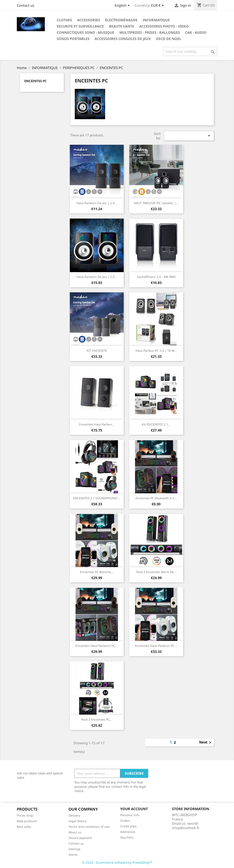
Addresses (128, 832)
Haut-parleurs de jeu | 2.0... (97, 203)
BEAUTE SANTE (122, 26)
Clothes (64, 20)
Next (206, 743)
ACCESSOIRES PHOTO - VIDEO (164, 26)
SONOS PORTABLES (73, 39)
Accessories (89, 20)
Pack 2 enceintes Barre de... (156, 572)
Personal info (130, 815)
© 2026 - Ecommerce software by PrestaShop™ (117, 862)
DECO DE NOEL (169, 39)
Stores (73, 855)
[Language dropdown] (123, 6)
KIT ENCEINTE (97, 351)
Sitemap (74, 849)
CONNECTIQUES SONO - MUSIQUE (85, 32)
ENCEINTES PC (36, 81)
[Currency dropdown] (158, 6)
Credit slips (128, 826)
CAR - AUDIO (196, 32)
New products (27, 821)
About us (75, 832)
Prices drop (25, 815)
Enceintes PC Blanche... (97, 572)
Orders (125, 821)
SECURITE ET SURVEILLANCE (80, 26)
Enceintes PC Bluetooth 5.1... (156, 498)
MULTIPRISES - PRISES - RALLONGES (150, 32)
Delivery (74, 815)
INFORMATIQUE (156, 20)
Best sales (24, 827)
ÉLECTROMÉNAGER (121, 20)
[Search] (190, 51)
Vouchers (127, 837)
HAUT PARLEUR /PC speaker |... (156, 203)
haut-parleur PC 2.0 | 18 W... (156, 351)
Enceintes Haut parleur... (97, 424)
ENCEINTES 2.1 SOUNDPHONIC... (97, 498)
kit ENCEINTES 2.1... (156, 424)
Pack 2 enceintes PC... (97, 719)
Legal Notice (77, 821)
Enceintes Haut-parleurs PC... (97, 646)
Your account (134, 809)
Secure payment (80, 838)
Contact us (26, 5)
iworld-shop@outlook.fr (186, 826)
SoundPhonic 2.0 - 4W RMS (156, 277)
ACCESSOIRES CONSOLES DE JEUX (123, 39)
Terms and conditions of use (89, 827)
